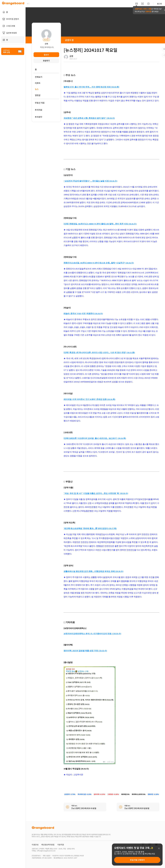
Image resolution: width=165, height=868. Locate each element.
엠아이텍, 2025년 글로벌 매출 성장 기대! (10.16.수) (85, 651)
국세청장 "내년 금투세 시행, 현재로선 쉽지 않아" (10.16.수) (89, 118)
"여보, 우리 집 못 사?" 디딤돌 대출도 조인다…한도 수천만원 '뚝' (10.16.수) (96, 493)
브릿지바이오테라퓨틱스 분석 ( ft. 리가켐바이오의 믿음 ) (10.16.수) (92, 634)
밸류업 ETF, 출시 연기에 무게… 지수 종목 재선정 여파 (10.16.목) (91, 87)
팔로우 (46, 55)
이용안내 (35, 845)
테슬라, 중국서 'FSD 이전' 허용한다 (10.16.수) (83, 314)
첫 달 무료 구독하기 (137, 860)
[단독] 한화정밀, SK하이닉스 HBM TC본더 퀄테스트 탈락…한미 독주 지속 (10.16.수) (100, 224)
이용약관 (61, 845)
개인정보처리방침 (48, 845)
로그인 (159, 4)
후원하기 (46, 61)
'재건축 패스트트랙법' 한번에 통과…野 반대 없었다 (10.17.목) (90, 528)
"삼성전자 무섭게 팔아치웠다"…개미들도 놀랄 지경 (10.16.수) (90, 181)
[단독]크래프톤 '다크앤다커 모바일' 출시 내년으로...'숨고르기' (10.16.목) (95, 438)
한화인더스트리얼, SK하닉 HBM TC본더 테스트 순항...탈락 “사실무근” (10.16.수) (99, 263)
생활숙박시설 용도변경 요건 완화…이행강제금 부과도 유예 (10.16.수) (94, 571)
